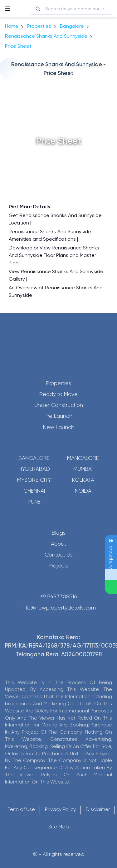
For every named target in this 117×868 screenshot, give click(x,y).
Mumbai (83, 469)
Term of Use (21, 809)
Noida (83, 491)
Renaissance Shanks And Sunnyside (46, 36)
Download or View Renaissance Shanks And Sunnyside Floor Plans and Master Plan (54, 255)
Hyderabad (34, 469)
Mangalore (83, 458)
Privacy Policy (60, 809)
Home (12, 26)
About (58, 544)
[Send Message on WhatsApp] (111, 587)
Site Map (59, 827)
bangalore (72, 26)
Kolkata (83, 480)
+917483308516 (59, 596)
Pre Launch (58, 416)
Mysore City (34, 480)
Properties (39, 26)
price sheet (18, 46)
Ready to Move (58, 394)
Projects (58, 566)
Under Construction (59, 405)
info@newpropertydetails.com (59, 608)
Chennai (34, 491)
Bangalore (34, 458)
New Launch (59, 427)
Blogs (59, 533)
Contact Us (59, 555)
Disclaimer (98, 809)
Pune (34, 502)
